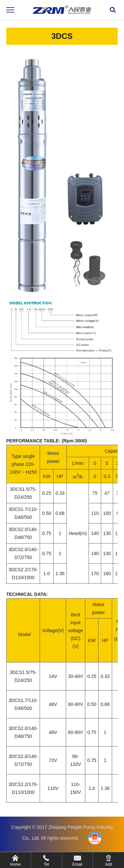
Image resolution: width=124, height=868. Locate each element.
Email (77, 864)
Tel (46, 864)
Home (15, 864)
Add (108, 864)
